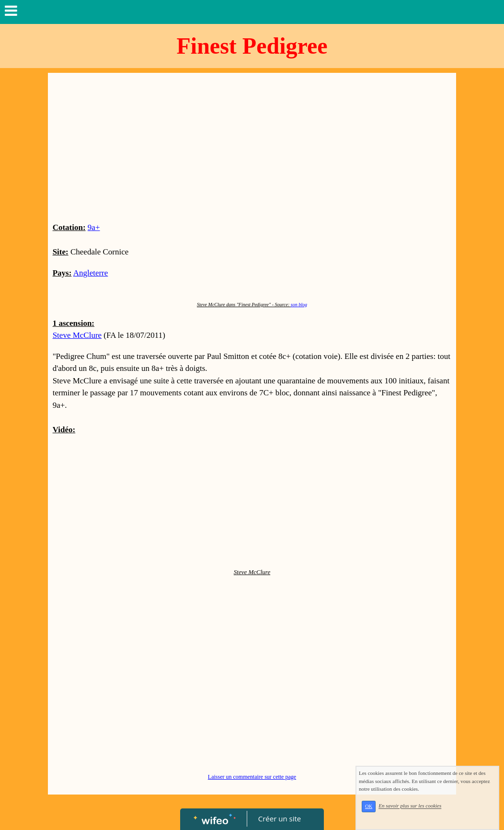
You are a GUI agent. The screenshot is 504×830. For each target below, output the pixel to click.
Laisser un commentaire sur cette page (252, 777)
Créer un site (280, 818)
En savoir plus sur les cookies (410, 806)
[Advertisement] (252, 150)
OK (369, 806)
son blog (299, 305)
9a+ (94, 227)
